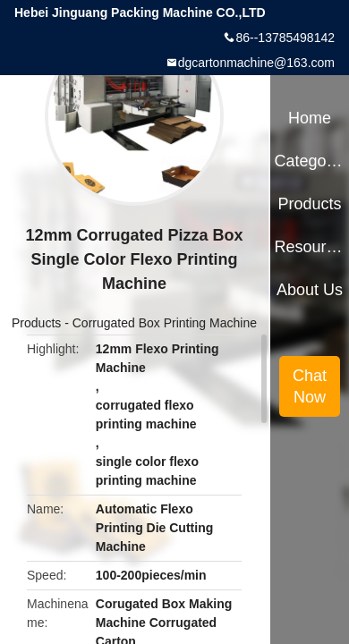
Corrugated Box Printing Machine (165, 323)
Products (36, 323)
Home (310, 118)
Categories (309, 161)
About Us (310, 290)
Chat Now (310, 386)
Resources (309, 247)
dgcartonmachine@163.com (256, 63)
